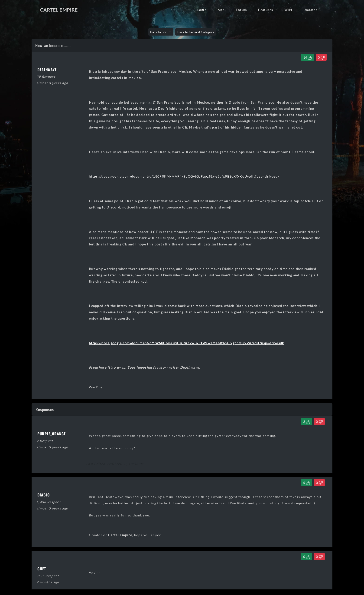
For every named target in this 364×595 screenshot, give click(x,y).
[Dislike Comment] (319, 421)
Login (202, 10)
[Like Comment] (307, 421)
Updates (310, 10)
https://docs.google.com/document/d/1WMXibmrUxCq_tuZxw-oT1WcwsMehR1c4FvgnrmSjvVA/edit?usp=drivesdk (187, 343)
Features (266, 10)
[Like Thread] (307, 57)
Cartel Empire (59, 10)
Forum (241, 10)
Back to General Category (196, 32)
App (221, 10)
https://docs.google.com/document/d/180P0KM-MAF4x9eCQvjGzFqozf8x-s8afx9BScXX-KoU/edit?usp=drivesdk (184, 176)
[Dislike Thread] (321, 57)
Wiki (288, 10)
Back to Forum (161, 32)
